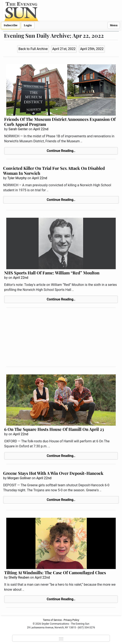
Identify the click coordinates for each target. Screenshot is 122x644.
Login (28, 25)
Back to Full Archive (33, 49)
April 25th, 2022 (92, 49)
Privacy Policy (71, 620)
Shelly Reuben (19, 577)
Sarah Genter (18, 129)
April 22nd (41, 129)
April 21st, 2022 (64, 49)
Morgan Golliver (19, 478)
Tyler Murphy (17, 178)
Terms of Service (52, 620)
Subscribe (11, 25)
